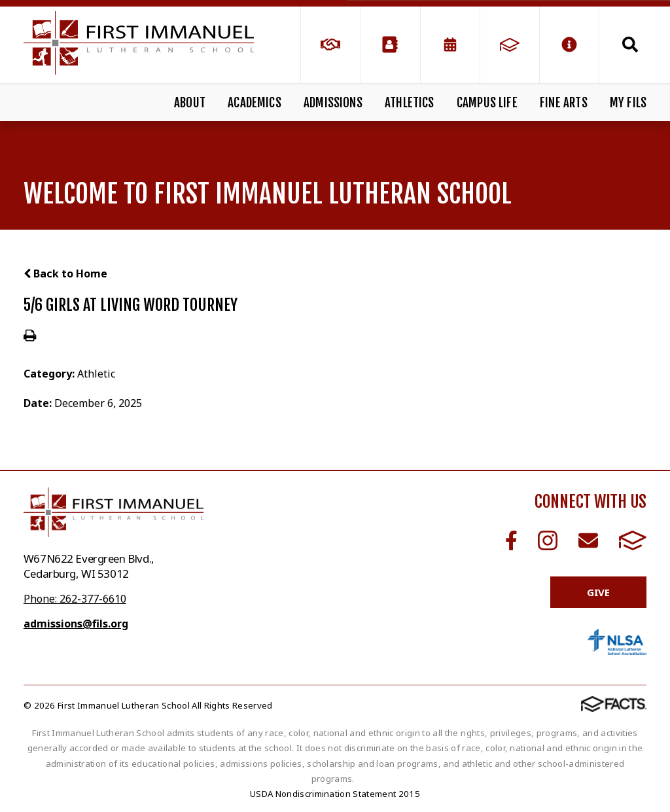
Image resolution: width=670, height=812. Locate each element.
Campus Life (487, 103)
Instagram (548, 540)
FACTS (633, 540)
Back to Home (65, 274)
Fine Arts (564, 103)
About (190, 103)
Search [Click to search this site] (630, 44)
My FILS (628, 103)
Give (598, 592)
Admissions (333, 103)
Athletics (410, 103)
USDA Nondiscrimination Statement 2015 (335, 794)
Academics (255, 103)
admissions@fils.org (76, 624)
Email (588, 540)
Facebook (511, 540)
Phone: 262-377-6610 (75, 599)
